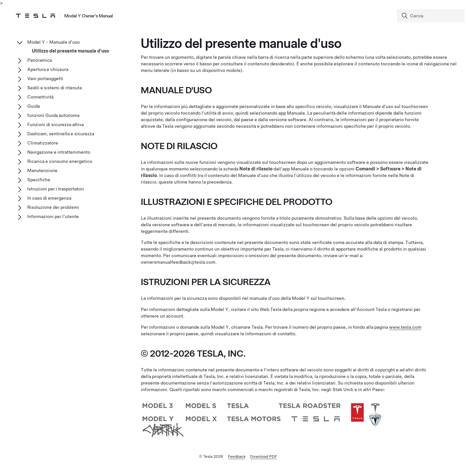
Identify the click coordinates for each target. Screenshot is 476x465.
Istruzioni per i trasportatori (56, 189)
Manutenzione (42, 170)
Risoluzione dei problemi (53, 207)
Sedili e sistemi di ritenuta (54, 88)
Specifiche (39, 180)
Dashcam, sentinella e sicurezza (61, 134)
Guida (33, 106)
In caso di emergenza (49, 198)
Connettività (40, 97)
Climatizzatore (43, 143)
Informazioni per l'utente (53, 216)
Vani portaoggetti (45, 78)
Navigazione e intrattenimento (59, 152)
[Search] (431, 16)
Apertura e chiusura (48, 69)
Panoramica (40, 60)
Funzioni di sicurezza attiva (55, 124)
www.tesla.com (405, 327)
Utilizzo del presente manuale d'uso (70, 51)
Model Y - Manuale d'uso (54, 42)
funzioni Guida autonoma (53, 115)
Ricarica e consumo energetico (60, 161)
